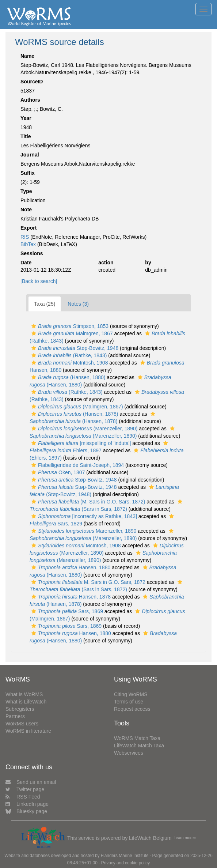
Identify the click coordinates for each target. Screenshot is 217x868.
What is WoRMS (24, 694)
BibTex (28, 244)
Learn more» (185, 838)
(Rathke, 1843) (68, 355)
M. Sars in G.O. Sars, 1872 (87, 582)
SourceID (32, 82)
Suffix (28, 173)
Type (26, 191)
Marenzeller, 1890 (83, 531)
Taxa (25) (45, 304)
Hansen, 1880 (70, 567)
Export (28, 228)
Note (26, 210)
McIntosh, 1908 (69, 363)
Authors (30, 100)
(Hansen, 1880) (67, 377)
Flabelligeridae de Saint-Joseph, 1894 (77, 465)
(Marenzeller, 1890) (83, 429)
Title (26, 136)
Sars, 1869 (66, 611)
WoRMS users (22, 724)
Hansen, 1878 (70, 597)
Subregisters (20, 709)
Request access (132, 709)
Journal (30, 155)
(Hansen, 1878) (74, 414)
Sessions (32, 253)
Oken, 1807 (57, 472)
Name (27, 56)
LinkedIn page (27, 804)
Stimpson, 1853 (69, 326)
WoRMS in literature (28, 731)
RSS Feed (23, 797)
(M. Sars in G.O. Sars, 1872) (87, 502)
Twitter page (25, 789)
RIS (25, 237)
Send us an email (31, 782)
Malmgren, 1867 (71, 333)
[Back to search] (39, 281)
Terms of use (129, 702)
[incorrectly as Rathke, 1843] (83, 516)
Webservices (129, 753)
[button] (34, 326)
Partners (15, 716)
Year (26, 118)
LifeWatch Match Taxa (139, 746)
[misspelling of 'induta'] (80, 443)
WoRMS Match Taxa (137, 738)
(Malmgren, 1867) (76, 407)
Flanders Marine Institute (125, 856)
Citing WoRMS (131, 694)
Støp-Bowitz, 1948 (74, 348)
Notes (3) (78, 304)
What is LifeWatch (26, 702)
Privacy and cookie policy (126, 863)
